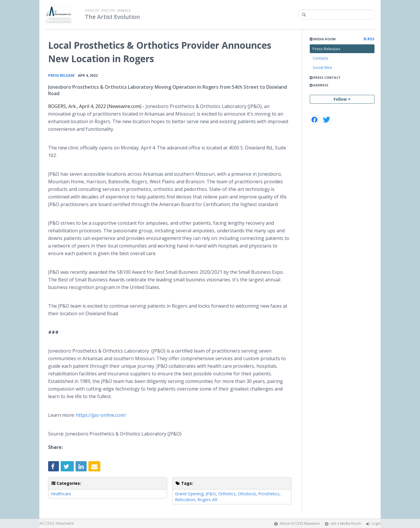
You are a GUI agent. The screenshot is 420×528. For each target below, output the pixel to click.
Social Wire (322, 67)
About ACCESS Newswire (300, 523)
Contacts (320, 58)
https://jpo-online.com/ (100, 415)
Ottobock (247, 494)
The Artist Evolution (112, 17)
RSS (369, 39)
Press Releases (327, 49)
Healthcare (61, 494)
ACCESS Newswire (57, 523)
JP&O (211, 494)
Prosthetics (269, 494)
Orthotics (227, 494)
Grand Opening (189, 494)
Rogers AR (207, 500)
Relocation (185, 500)
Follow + (342, 99)
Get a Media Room (346, 523)
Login (376, 523)
